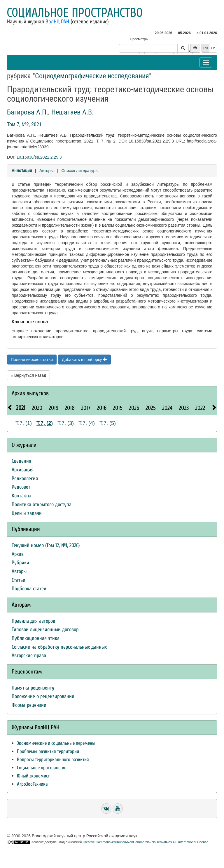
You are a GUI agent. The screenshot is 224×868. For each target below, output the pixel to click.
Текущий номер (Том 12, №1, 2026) (46, 545)
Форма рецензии (29, 705)
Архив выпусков (30, 393)
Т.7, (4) (87, 423)
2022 (200, 408)
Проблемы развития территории (48, 751)
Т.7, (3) (66, 423)
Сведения (21, 461)
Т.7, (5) (108, 423)
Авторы (46, 171)
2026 (134, 408)
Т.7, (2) (45, 423)
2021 (21, 408)
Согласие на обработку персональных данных (59, 647)
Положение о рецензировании (43, 696)
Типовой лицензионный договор (45, 630)
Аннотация (22, 171)
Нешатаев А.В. (72, 112)
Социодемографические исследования (92, 76)
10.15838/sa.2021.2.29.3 (39, 157)
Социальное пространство (75, 13)
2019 (54, 408)
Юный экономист (33, 776)
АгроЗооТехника (32, 784)
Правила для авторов (33, 621)
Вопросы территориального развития (53, 759)
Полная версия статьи (32, 360)
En (213, 48)
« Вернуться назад (28, 375)
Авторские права (29, 656)
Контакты (21, 496)
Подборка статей (29, 589)
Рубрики (20, 563)
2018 (70, 408)
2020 (37, 408)
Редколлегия (25, 479)
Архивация (23, 470)
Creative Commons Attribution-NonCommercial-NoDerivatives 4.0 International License (145, 842)
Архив (18, 554)
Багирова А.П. (28, 112)
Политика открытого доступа (42, 505)
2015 (118, 408)
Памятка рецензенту (33, 688)
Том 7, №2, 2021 (24, 124)
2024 (167, 408)
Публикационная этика (36, 638)
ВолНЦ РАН (57, 22)
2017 (86, 408)
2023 (184, 408)
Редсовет (21, 487)
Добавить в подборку (84, 360)
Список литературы (80, 171)
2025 (151, 408)
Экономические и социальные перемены (56, 743)
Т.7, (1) (24, 423)
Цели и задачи (27, 513)
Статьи (19, 580)
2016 (102, 408)
